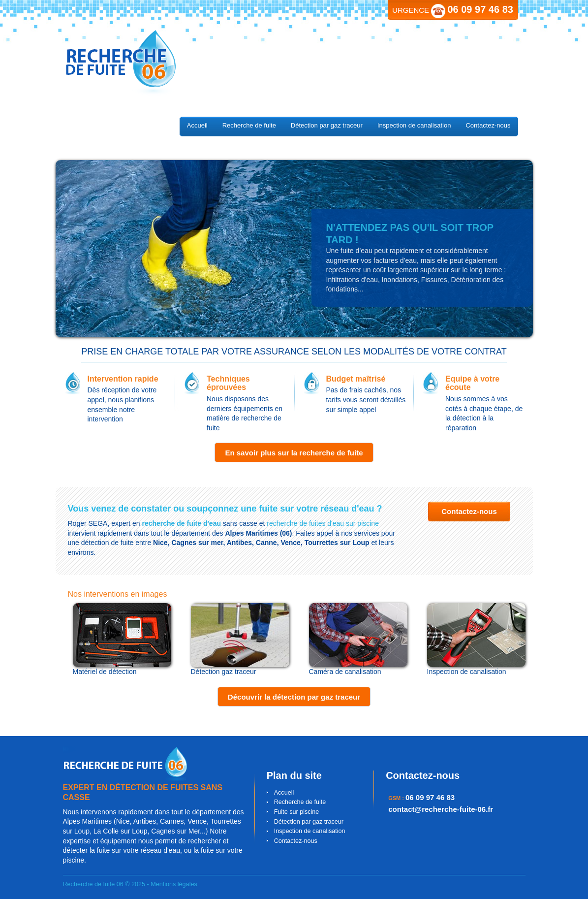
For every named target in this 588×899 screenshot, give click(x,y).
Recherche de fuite (249, 125)
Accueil (197, 125)
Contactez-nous (488, 125)
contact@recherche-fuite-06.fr (441, 809)
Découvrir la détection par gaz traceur (294, 697)
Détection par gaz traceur (327, 125)
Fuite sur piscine (297, 812)
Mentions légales (174, 884)
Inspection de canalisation (414, 125)
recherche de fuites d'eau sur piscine (323, 523)
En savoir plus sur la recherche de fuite (294, 453)
